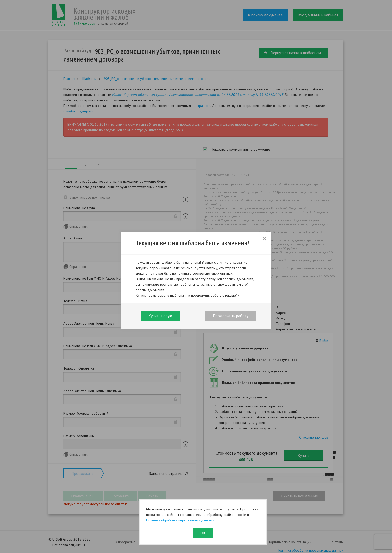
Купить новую (160, 316)
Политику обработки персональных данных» (180, 520)
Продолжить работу (231, 316)
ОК (203, 533)
